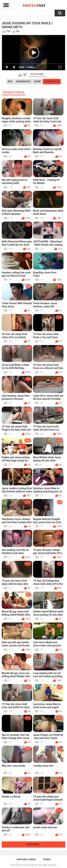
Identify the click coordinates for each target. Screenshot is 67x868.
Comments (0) (52, 82)
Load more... (33, 844)
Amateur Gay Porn (30, 865)
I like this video (20, 75)
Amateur (34, 5)
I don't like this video (25, 75)
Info (10, 82)
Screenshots (23, 82)
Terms (47, 859)
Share (37, 82)
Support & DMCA (26, 859)
